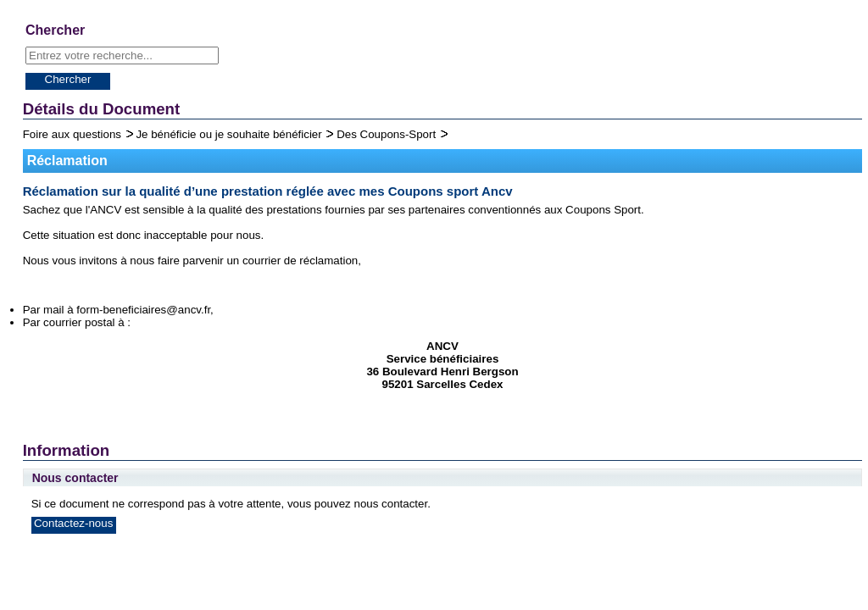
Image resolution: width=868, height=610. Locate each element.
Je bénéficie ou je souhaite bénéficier (230, 134)
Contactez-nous (73, 523)
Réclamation (67, 161)
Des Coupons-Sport (388, 134)
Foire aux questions (74, 134)
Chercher (68, 79)
